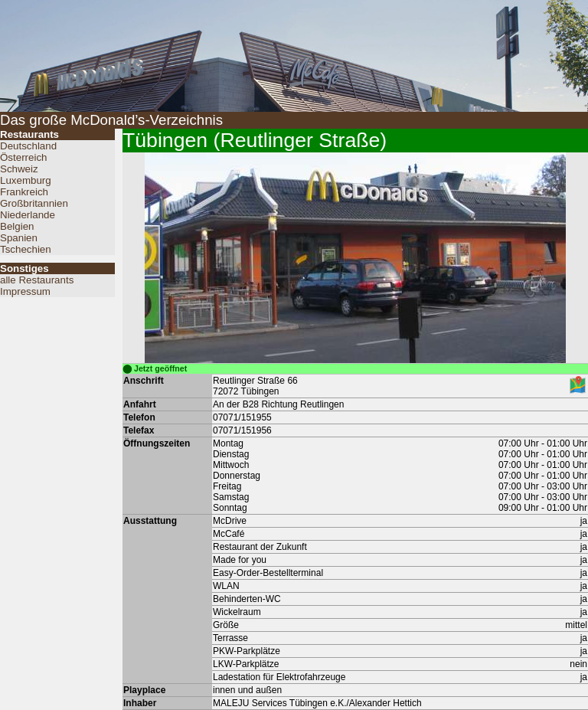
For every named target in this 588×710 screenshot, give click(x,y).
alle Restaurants (37, 280)
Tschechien (26, 249)
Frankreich (24, 192)
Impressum (25, 291)
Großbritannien (34, 203)
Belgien (17, 226)
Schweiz (19, 169)
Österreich (23, 157)
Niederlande (28, 215)
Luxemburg (26, 180)
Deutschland (28, 146)
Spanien (19, 238)
